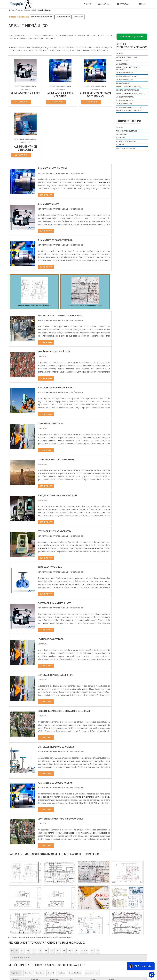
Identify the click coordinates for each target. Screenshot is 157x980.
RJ (22, 898)
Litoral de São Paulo (92, 920)
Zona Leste (61, 920)
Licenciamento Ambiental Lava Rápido (93, 958)
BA (70, 898)
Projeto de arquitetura (63, 17)
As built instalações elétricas (129, 107)
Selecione (14, 898)
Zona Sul (51, 920)
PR (46, 898)
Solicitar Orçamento (132, 37)
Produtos (123, 4)
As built (120, 54)
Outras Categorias (129, 121)
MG (28, 898)
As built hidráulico (124, 104)
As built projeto (123, 83)
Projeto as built (78, 17)
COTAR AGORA (21, 102)
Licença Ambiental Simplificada (90, 949)
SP (40, 898)
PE (64, 898)
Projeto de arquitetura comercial (131, 94)
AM (92, 898)
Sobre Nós (104, 4)
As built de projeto (125, 73)
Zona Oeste (40, 920)
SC (52, 898)
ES (34, 898)
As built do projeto (125, 100)
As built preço (122, 64)
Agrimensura (122, 134)
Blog (142, 4)
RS (58, 898)
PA (98, 898)
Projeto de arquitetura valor (129, 111)
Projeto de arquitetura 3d (128, 90)
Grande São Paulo (75, 920)
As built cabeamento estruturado (42, 17)
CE (76, 898)
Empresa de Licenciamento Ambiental (93, 952)
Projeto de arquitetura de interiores (128, 68)
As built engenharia (125, 80)
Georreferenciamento (126, 141)
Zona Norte (28, 920)
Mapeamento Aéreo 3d (126, 148)
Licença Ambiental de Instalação (91, 955)
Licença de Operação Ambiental (90, 946)
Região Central (16, 920)
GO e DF (84, 898)
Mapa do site (130, 952)
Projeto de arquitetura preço (129, 87)
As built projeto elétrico (127, 76)
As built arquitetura (125, 97)
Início (87, 4)
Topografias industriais (127, 131)
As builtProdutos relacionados (132, 46)
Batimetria (121, 138)
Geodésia (120, 145)
